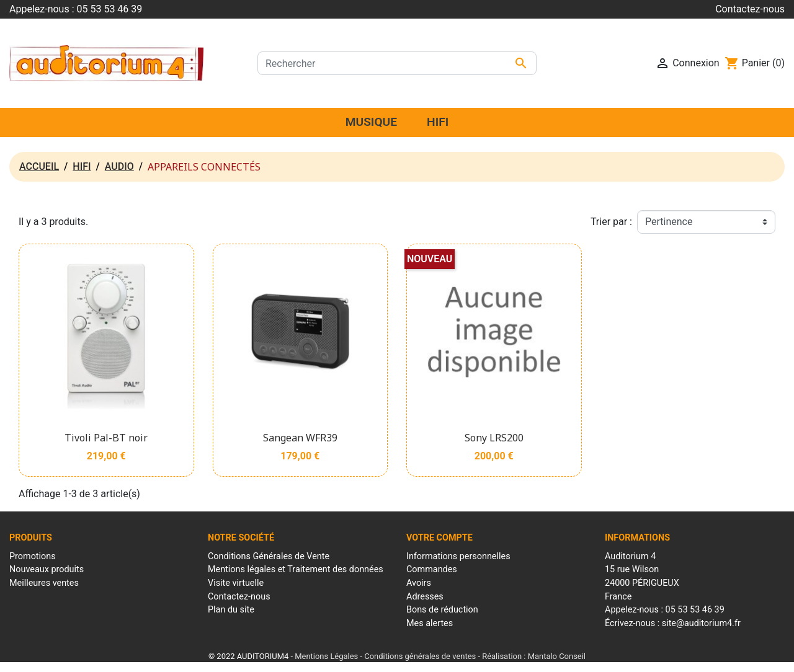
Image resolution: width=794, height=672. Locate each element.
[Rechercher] (397, 63)
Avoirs (419, 583)
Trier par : (611, 222)
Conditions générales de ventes (420, 656)
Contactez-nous (750, 9)
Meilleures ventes (44, 583)
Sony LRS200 (494, 438)
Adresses (425, 597)
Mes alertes (430, 623)
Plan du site (231, 610)
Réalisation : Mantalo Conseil (534, 656)
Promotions (33, 556)
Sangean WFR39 (300, 438)
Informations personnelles (458, 556)
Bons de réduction (442, 610)
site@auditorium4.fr (701, 623)
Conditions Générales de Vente (269, 556)
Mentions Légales (326, 656)
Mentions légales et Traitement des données (296, 569)
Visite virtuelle (236, 583)
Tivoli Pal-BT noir (106, 438)
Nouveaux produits (47, 569)
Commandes (432, 569)
